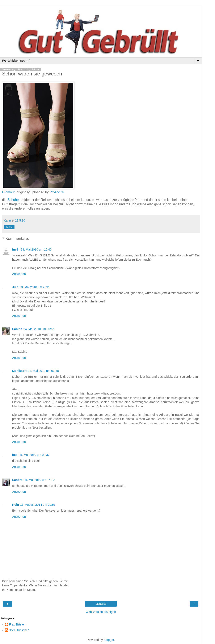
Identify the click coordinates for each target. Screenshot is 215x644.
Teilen (9, 227)
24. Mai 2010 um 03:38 (43, 371)
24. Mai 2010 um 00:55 (39, 329)
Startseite (101, 604)
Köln (16, 505)
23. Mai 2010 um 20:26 (35, 287)
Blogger (109, 640)
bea (15, 455)
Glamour (8, 192)
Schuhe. (14, 200)
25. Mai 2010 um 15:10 (39, 480)
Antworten (19, 274)
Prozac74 (57, 192)
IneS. (16, 249)
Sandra (17, 480)
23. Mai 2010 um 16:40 (36, 249)
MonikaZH (19, 371)
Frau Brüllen (17, 624)
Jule (15, 287)
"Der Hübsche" (19, 630)
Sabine (17, 329)
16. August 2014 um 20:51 (38, 505)
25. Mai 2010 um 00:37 (34, 455)
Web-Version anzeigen (101, 612)
